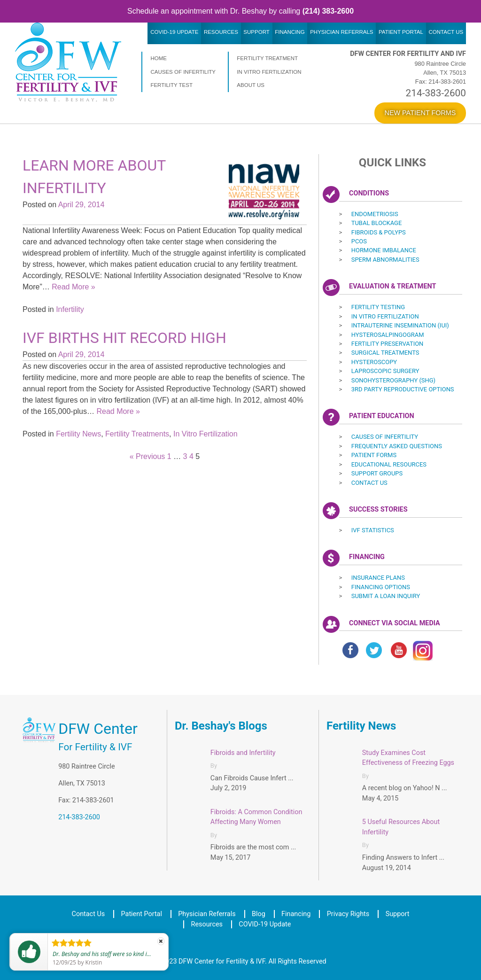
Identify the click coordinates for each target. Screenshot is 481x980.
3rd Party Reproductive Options (403, 389)
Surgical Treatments (385, 353)
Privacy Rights (348, 914)
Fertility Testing (378, 307)
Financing (290, 32)
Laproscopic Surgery (385, 371)
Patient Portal (401, 32)
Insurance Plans (378, 578)
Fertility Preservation (388, 344)
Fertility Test (171, 85)
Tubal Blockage (377, 223)
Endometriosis (375, 214)
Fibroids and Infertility (243, 753)
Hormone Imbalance (384, 250)
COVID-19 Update (174, 32)
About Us (251, 85)
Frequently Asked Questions (397, 446)
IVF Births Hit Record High (124, 338)
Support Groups (377, 473)
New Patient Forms (420, 113)
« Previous (147, 456)
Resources (221, 32)
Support (256, 32)
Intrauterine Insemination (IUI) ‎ (401, 325)
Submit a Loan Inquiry (386, 596)
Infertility (70, 309)
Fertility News (78, 434)
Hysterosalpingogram (388, 335)
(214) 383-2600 (328, 11)
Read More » (74, 287)
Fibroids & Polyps (379, 232)
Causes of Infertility (183, 72)
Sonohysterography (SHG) (393, 380)
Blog (259, 914)
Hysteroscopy (374, 362)
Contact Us (446, 32)
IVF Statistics (373, 530)
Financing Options (381, 587)
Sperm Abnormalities (385, 260)
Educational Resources (389, 464)
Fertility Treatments (137, 434)
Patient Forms (374, 455)
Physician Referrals (341, 32)
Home (159, 58)
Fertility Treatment (267, 58)
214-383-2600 (436, 93)
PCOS (359, 241)
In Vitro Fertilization (269, 72)
